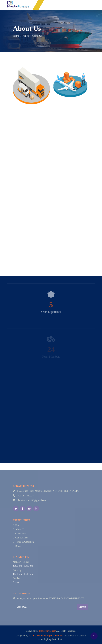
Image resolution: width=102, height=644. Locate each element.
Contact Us (21, 533)
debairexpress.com (47, 631)
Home (17, 36)
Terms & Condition (25, 542)
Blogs (18, 546)
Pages (26, 36)
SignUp (82, 607)
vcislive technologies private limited (46, 636)
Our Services (22, 538)
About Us (20, 529)
